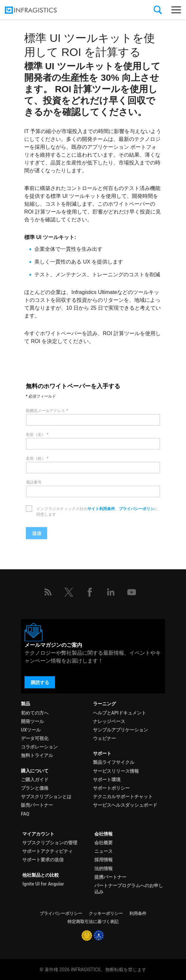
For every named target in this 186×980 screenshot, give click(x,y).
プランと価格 (35, 788)
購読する (40, 682)
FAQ (25, 814)
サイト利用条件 (101, 509)
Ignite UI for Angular (43, 884)
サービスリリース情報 (116, 771)
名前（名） (36, 435)
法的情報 (103, 868)
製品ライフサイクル (114, 762)
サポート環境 (107, 780)
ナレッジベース (109, 721)
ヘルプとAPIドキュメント (120, 713)
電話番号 (34, 482)
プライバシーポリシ (137, 509)
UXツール (31, 730)
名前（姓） (36, 458)
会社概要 (103, 843)
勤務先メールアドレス (46, 411)
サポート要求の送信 (43, 860)
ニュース (103, 851)
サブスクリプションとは (46, 797)
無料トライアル (37, 755)
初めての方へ (35, 713)
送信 (37, 533)
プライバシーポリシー (61, 913)
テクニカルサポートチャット (123, 797)
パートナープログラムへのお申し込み (129, 889)
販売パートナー (37, 805)
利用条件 (138, 913)
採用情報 (103, 860)
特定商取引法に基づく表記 (93, 922)
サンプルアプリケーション (121, 730)
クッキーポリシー (106, 913)
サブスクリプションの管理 (50, 843)
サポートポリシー (111, 788)
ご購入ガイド (35, 780)
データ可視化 (35, 738)
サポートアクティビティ (47, 851)
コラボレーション (39, 747)
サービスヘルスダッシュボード (125, 805)
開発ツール (32, 721)
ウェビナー (104, 738)
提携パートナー (110, 877)
